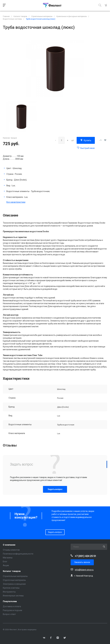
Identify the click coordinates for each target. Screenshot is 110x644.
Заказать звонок (82, 562)
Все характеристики (16, 202)
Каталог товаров (12, 571)
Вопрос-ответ (9, 614)
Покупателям (10, 601)
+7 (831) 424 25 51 (86, 556)
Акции (6, 565)
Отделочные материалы (14, 580)
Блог (5, 562)
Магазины (8, 558)
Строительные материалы (15, 576)
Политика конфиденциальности (18, 554)
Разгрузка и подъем (12, 610)
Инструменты (9, 592)
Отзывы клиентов (11, 550)
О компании (9, 545)
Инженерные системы (13, 596)
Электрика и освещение (14, 584)
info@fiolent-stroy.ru (84, 570)
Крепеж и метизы (11, 588)
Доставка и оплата (12, 606)
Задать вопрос (55, 489)
